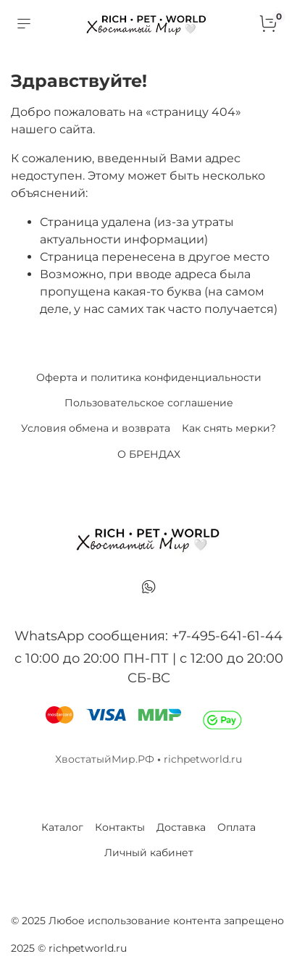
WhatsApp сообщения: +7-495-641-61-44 (148, 636)
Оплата (237, 827)
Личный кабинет (149, 853)
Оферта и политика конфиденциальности (149, 377)
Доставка (181, 827)
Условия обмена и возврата (96, 428)
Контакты (120, 827)
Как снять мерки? (229, 428)
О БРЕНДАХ (149, 454)
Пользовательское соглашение (149, 403)
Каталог (62, 827)
